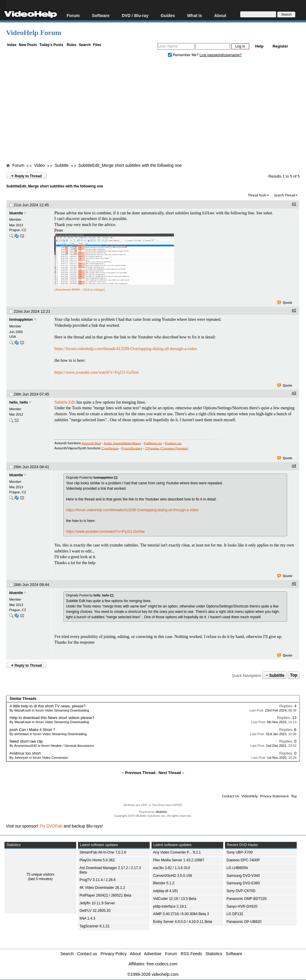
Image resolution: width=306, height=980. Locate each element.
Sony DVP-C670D (241, 891)
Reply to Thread (26, 176)
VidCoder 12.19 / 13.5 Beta (175, 899)
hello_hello (19, 402)
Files (97, 45)
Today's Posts (51, 45)
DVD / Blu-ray (135, 15)
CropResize (110, 448)
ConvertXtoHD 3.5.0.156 (173, 876)
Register (280, 46)
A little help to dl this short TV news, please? (48, 706)
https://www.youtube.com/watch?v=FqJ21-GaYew (97, 372)
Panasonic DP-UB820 (244, 922)
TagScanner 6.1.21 (95, 926)
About (220, 15)
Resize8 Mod (91, 443)
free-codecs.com (162, 964)
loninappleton (21, 320)
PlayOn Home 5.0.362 (97, 860)
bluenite (16, 213)
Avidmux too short (25, 753)
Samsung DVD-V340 (243, 876)
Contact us (87, 954)
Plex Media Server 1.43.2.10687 (179, 860)
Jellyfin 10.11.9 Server (97, 903)
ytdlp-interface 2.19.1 (170, 906)
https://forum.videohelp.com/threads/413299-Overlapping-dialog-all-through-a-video (126, 349)
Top (294, 675)
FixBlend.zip (153, 443)
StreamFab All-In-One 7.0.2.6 (103, 852)
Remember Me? (184, 55)
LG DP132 (235, 914)
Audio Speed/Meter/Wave (122, 443)
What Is (195, 15)
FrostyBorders (132, 448)
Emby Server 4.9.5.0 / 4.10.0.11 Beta (182, 922)
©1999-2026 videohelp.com (153, 974)
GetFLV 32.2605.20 (95, 911)
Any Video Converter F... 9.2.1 (177, 852)
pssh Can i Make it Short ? (32, 730)
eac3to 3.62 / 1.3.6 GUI (172, 868)
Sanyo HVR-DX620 (242, 906)
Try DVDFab (51, 826)
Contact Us (231, 796)
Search (85, 45)
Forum (73, 15)
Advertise (153, 954)
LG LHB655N (237, 868)
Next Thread (170, 773)
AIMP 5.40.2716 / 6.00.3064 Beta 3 (181, 914)
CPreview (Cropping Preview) (166, 448)
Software (101, 15)
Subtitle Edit (65, 402)
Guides (168, 15)
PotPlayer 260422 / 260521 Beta (105, 895)
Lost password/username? (221, 55)
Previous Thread (140, 773)
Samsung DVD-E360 (243, 883)
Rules (72, 45)
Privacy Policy (114, 954)
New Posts (28, 45)
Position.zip (173, 443)
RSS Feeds (191, 954)
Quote (285, 303)
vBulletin (161, 812)
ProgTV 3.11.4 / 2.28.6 (98, 880)
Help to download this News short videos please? (52, 718)
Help (259, 46)
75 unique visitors (40, 874)
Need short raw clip (26, 741)
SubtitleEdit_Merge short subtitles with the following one (130, 165)
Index (12, 45)
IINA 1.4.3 (87, 918)
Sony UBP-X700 (240, 852)
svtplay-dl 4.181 (166, 891)
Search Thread (284, 195)
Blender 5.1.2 (164, 883)
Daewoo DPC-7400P (243, 860)
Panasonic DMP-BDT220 (247, 899)
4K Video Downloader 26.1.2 (102, 888)
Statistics (214, 954)
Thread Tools (257, 195)
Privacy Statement (274, 796)
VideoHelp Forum (34, 33)
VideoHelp (250, 796)
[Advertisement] (156, 112)
